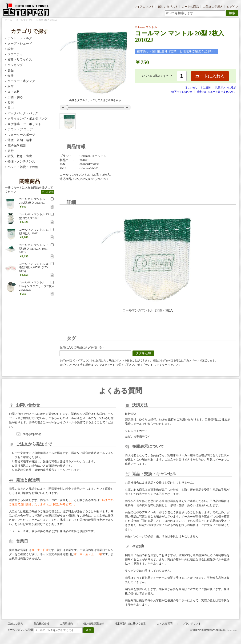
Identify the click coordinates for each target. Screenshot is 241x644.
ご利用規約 (66, 624)
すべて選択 (48, 192)
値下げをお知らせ (182, 92)
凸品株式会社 (41, 624)
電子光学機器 (17, 145)
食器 (11, 76)
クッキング (15, 65)
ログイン (233, 7)
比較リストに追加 (226, 87)
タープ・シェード (20, 43)
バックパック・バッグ (23, 113)
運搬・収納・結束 (20, 140)
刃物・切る (15, 97)
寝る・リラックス (20, 59)
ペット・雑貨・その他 (23, 167)
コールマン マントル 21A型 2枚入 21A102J (32, 201)
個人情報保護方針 (94, 624)
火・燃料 (14, 92)
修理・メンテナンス (21, 161)
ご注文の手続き (213, 7)
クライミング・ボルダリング (27, 119)
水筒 (11, 86)
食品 (11, 70)
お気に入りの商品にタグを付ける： (82, 347)
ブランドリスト (192, 624)
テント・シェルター (21, 38)
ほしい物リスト (168, 7)
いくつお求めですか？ (157, 76)
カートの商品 (190, 7)
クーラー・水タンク (21, 81)
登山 (11, 108)
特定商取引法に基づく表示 (131, 624)
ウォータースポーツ (21, 135)
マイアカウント (144, 7)
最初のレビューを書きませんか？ (217, 92)
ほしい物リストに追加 (198, 87)
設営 (11, 49)
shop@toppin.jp (32, 434)
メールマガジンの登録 (20, 630)
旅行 (11, 151)
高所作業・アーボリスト (24, 124)
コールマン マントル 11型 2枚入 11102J (34, 232)
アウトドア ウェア (20, 129)
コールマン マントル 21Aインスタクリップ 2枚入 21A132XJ (37, 286)
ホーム (8, 20)
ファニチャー (17, 54)
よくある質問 (165, 624)
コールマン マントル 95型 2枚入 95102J (34, 216)
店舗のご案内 (15, 624)
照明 (11, 102)
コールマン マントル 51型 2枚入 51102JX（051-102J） (34, 249)
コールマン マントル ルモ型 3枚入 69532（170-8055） (34, 267)
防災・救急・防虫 (20, 156)
